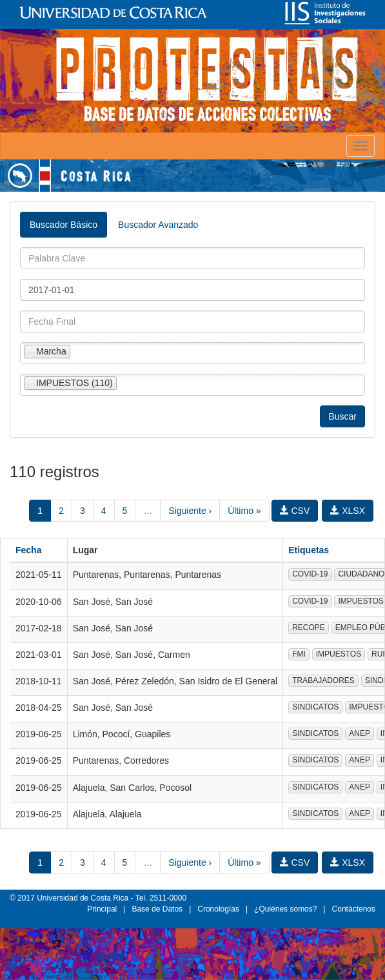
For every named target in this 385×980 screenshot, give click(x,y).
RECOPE (309, 628)
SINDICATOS (315, 707)
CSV (295, 511)
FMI (299, 654)
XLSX (348, 511)
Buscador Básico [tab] (64, 225)
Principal (102, 909)
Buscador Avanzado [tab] (158, 225)
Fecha (28, 550)
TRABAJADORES (323, 680)
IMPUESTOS (339, 654)
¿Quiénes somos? (285, 909)
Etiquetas (309, 550)
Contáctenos (354, 909)
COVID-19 (310, 574)
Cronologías (218, 909)
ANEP (360, 733)
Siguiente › (190, 511)
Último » (244, 511)
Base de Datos (157, 909)
